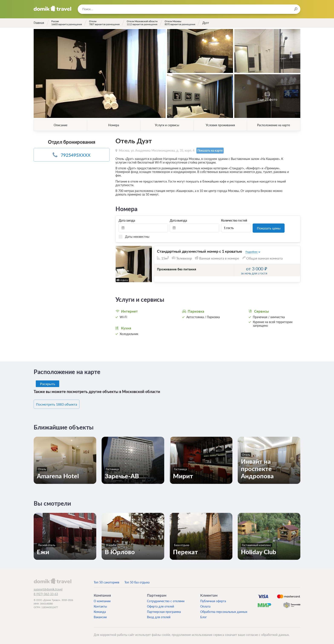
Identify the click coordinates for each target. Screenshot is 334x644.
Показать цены (269, 228)
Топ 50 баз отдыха (137, 581)
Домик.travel (53, 9)
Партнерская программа (164, 610)
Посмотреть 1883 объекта (63, 403)
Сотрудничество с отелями (166, 600)
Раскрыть (48, 383)
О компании (102, 600)
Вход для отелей (159, 616)
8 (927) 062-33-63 (46, 593)
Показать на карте (210, 150)
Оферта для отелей (161, 605)
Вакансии (100, 616)
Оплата (205, 605)
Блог (204, 616)
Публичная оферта (213, 600)
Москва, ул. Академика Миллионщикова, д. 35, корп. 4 (157, 150)
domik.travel (53, 579)
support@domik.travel (48, 588)
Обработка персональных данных (224, 610)
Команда (100, 610)
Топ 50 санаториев (107, 581)
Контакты (100, 605)
